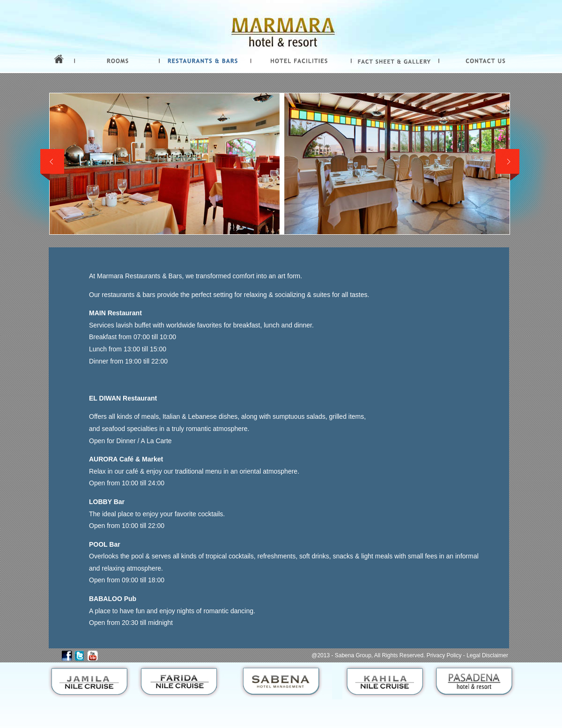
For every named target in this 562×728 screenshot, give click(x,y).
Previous (52, 165)
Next (507, 165)
